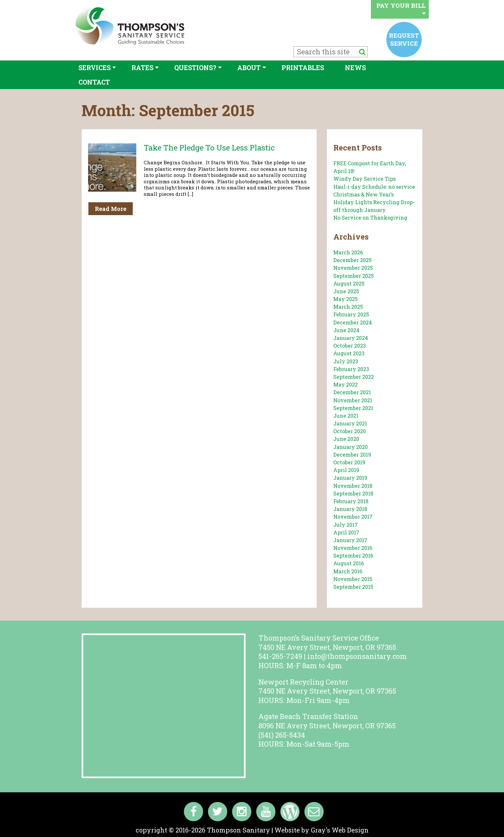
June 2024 (346, 330)
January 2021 (350, 423)
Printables (303, 68)
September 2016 (353, 555)
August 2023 (349, 353)
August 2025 (349, 283)
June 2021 (346, 416)
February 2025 (351, 314)
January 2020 (351, 447)
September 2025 (354, 276)
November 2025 (353, 268)
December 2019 (352, 455)
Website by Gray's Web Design (322, 830)
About (249, 68)
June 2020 (346, 439)
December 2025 (352, 260)
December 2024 (353, 322)
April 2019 (346, 470)
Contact (94, 82)
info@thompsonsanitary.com (357, 656)
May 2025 (346, 299)
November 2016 (353, 548)
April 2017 (346, 532)
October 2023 (350, 346)
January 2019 (350, 478)
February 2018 (351, 501)
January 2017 (350, 540)
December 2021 (352, 392)
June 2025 (346, 291)
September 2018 (353, 493)
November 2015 (353, 579)
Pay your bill (401, 9)
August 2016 (349, 563)
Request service (404, 39)
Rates (142, 68)
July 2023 (346, 361)
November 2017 (353, 517)
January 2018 (350, 509)
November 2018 (353, 486)
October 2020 (350, 431)
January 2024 (351, 338)
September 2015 (353, 587)
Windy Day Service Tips (364, 179)
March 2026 (348, 252)
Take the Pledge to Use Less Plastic (209, 148)
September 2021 (353, 408)
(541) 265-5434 (282, 735)
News (355, 68)
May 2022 (346, 384)
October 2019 (349, 462)
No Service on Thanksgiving (370, 218)
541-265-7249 (280, 656)
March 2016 (348, 571)
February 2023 (351, 369)
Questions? (195, 68)
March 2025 (348, 307)
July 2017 (346, 525)
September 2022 (354, 377)
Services (94, 68)
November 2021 (353, 400)
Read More (111, 209)
